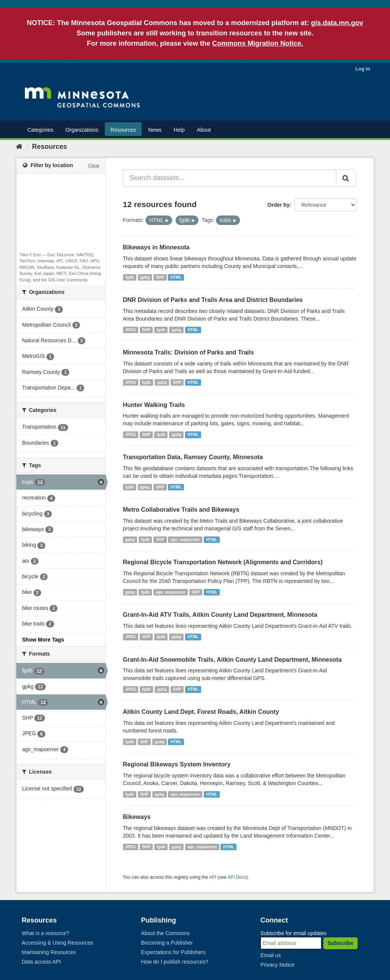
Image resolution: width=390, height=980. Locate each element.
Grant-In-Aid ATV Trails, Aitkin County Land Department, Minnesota (220, 615)
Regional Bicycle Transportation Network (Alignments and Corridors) (223, 562)
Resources (123, 130)
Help (179, 130)
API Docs (237, 877)
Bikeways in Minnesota (156, 247)
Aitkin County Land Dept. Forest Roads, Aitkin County (201, 712)
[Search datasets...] (230, 178)
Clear (94, 166)
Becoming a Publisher (167, 943)
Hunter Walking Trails (154, 405)
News (155, 130)
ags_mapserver (185, 539)
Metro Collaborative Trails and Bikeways (181, 510)
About (204, 130)
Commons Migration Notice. (258, 43)
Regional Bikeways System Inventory (177, 764)
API (213, 877)
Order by (278, 205)
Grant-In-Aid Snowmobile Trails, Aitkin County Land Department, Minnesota (233, 660)
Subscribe (340, 943)
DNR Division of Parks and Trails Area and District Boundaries (213, 300)
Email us (271, 955)
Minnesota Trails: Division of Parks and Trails (189, 352)
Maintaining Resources (49, 952)
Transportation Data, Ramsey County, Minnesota (193, 457)
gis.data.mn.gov (337, 23)
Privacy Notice (277, 965)
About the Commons (165, 933)
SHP (160, 277)
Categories (40, 130)
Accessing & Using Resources (58, 943)
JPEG (131, 330)
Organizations (82, 130)
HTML (176, 277)
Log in (363, 69)
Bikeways (137, 817)
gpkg (145, 277)
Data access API (41, 962)
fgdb (130, 277)
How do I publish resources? (175, 962)
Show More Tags (43, 640)
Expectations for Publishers (173, 952)
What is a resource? (46, 933)
